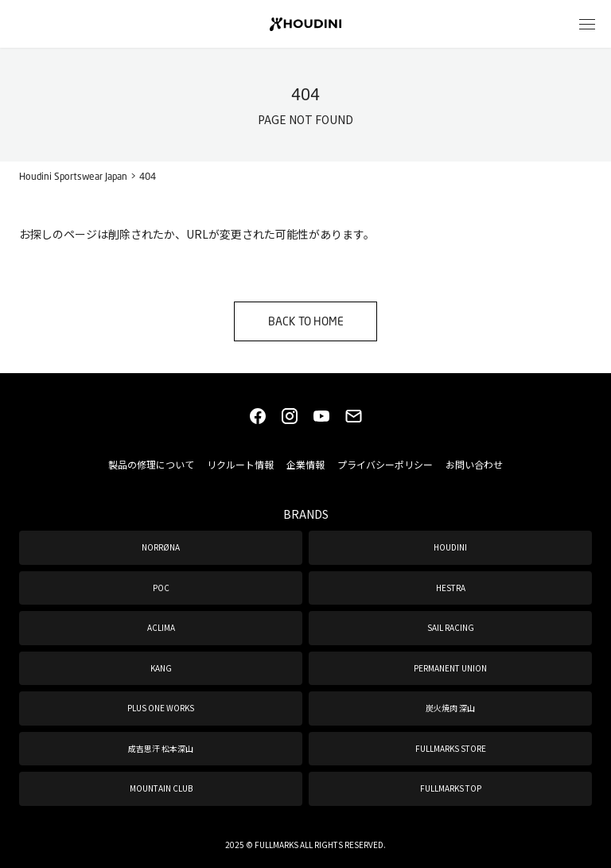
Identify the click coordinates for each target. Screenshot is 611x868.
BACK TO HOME (306, 321)
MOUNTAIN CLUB (161, 788)
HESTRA (451, 588)
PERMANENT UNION (450, 668)
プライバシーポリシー (385, 464)
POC (161, 588)
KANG (161, 668)
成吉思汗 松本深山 (161, 748)
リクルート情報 (240, 464)
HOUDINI (450, 547)
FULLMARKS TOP (451, 788)
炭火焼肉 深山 (450, 708)
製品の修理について (151, 464)
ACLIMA (161, 627)
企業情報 (305, 464)
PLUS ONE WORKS (161, 708)
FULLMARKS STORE (451, 748)
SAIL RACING (451, 627)
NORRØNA (161, 547)
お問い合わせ (474, 464)
